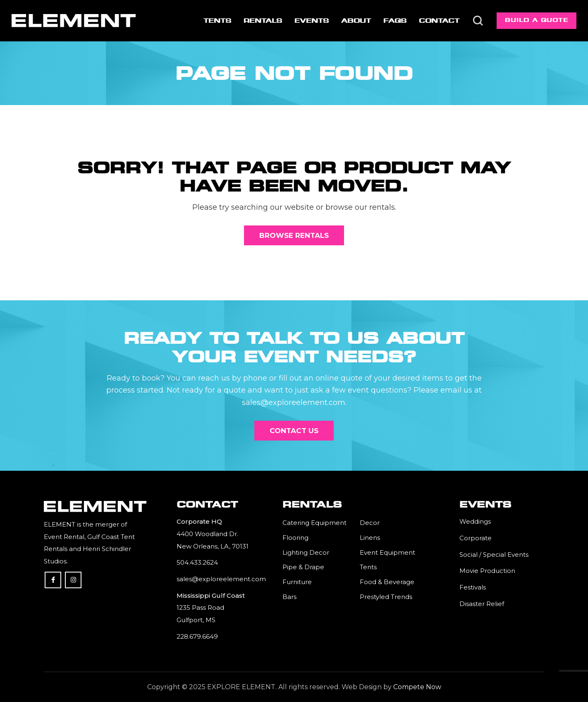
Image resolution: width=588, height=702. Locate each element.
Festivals (473, 587)
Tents (368, 567)
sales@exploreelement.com (221, 579)
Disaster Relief (482, 604)
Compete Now (417, 687)
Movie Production (487, 571)
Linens (370, 538)
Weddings (475, 521)
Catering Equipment (314, 523)
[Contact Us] (294, 431)
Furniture (297, 582)
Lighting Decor (306, 552)
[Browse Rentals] (294, 235)
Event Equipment (387, 552)
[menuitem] (217, 21)
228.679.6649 (197, 636)
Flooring (295, 538)
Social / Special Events (494, 555)
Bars (289, 597)
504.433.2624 (197, 562)
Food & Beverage (387, 582)
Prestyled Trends (386, 597)
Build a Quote (537, 20)
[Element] (74, 21)
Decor (370, 523)
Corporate (476, 538)
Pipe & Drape (303, 567)
